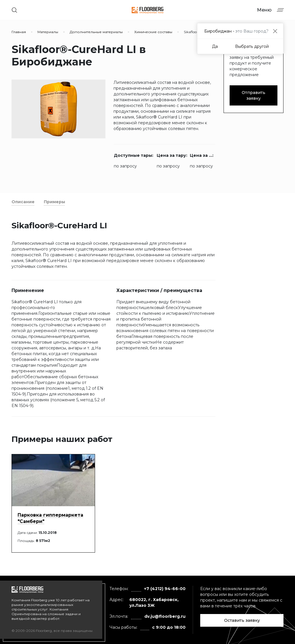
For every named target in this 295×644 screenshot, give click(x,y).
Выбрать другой (252, 46)
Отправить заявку (254, 95)
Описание (23, 202)
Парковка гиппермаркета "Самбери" (50, 518)
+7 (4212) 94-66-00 (165, 589)
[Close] (275, 31)
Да (215, 46)
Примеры (54, 202)
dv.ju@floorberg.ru (165, 616)
